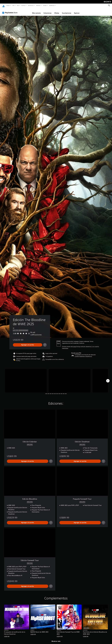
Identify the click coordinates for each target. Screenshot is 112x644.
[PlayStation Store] (10, 11)
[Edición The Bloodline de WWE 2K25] (26, 379)
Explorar (77, 11)
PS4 (18, 5)
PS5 (13, 5)
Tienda (45, 5)
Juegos (8, 5)
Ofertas (57, 11)
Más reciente (36, 11)
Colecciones (47, 11)
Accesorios (31, 5)
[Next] (108, 379)
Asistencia (52, 5)
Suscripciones (67, 11)
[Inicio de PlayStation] (3, 6)
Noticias (38, 5)
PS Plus (23, 5)
